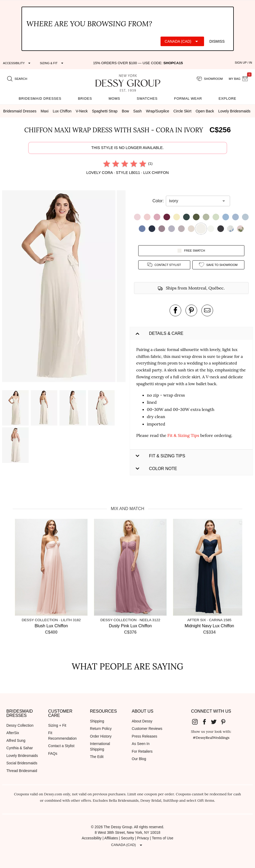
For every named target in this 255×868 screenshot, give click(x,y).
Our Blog (139, 759)
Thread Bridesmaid (22, 771)
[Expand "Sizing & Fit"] (52, 63)
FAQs (53, 754)
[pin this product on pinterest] (191, 310)
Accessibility (92, 838)
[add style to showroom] (218, 265)
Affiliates (111, 838)
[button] (59, 287)
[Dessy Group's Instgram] (197, 722)
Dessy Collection (20, 725)
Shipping (97, 721)
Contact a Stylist (61, 746)
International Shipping (100, 747)
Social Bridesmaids (22, 763)
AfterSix (13, 733)
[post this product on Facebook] (175, 310)
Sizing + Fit (57, 725)
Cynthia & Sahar (20, 748)
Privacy (143, 838)
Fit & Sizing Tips (183, 435)
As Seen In (141, 744)
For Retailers (142, 751)
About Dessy (142, 721)
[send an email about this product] (207, 310)
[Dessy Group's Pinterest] (225, 722)
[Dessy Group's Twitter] (216, 722)
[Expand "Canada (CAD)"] (182, 41)
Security (128, 838)
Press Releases (145, 736)
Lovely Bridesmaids (22, 756)
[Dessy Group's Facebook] (206, 722)
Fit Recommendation (62, 736)
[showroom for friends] (210, 79)
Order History (101, 736)
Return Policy (101, 729)
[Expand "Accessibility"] (17, 63)
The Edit (97, 757)
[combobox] (194, 201)
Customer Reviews (147, 729)
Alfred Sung (16, 741)
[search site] (17, 79)
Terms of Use (163, 838)
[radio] (107, 164)
